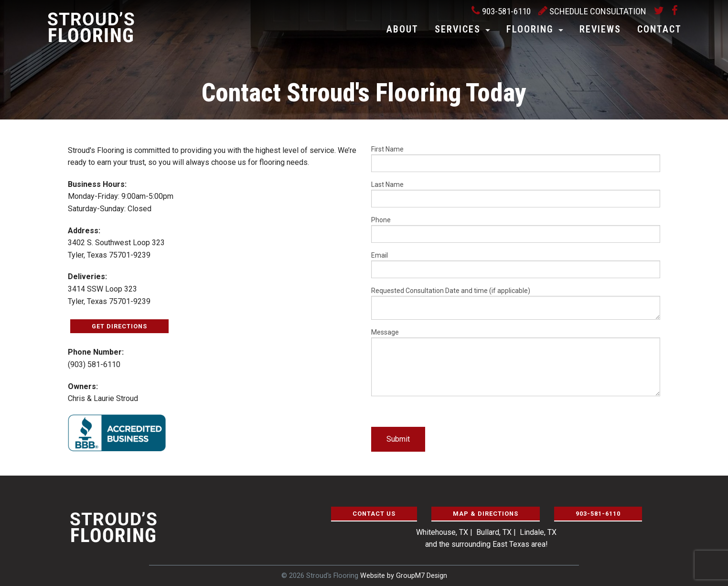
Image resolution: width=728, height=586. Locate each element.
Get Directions (119, 326)
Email (516, 265)
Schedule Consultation (592, 11)
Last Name (516, 194)
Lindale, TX (538, 532)
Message (516, 362)
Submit (398, 439)
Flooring (530, 29)
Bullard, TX (494, 532)
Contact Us (374, 514)
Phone (516, 229)
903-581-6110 (501, 11)
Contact (659, 29)
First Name (516, 159)
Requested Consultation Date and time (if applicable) (516, 303)
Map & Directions (486, 514)
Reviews (600, 29)
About (402, 29)
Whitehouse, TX (442, 532)
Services (458, 29)
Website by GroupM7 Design (404, 576)
